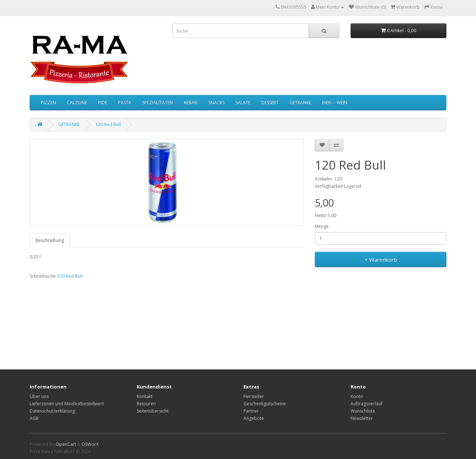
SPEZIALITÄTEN (158, 103)
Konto (357, 396)
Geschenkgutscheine (265, 404)
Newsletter (362, 418)
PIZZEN (48, 103)
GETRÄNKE (300, 103)
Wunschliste (363, 411)
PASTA (125, 103)
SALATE (243, 103)
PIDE (103, 103)
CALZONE (77, 103)
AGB (34, 418)
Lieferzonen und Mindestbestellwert (67, 404)
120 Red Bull (108, 124)
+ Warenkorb (381, 259)
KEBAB (191, 103)
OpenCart (66, 444)
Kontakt (145, 396)
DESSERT (270, 103)
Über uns (39, 396)
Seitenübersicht (153, 411)
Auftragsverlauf (367, 404)
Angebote (254, 418)
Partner (251, 411)
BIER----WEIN (335, 103)
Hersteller (254, 396)
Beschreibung (50, 240)
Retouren (146, 404)
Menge (322, 226)
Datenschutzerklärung (52, 411)
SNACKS (216, 103)
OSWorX (90, 444)
